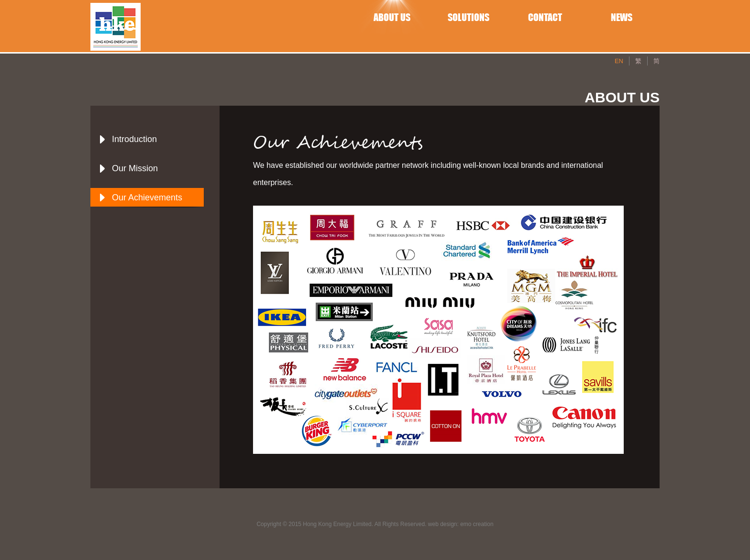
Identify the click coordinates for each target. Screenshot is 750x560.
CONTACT (545, 17)
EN (619, 61)
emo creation (477, 524)
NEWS (622, 17)
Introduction (134, 139)
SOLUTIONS (469, 17)
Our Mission (135, 168)
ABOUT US (392, 17)
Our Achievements (147, 198)
